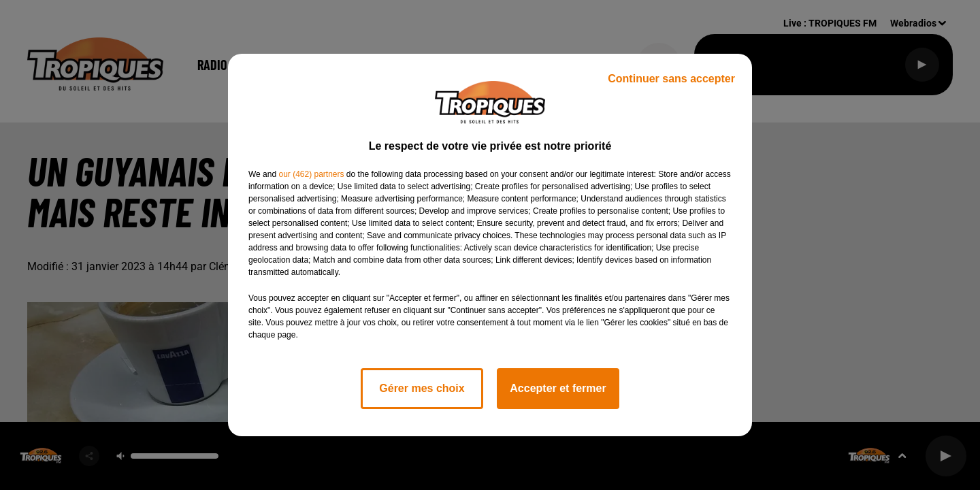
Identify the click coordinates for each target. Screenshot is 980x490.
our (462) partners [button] (311, 174)
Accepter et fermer (558, 388)
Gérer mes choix (422, 388)
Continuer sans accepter (671, 79)
